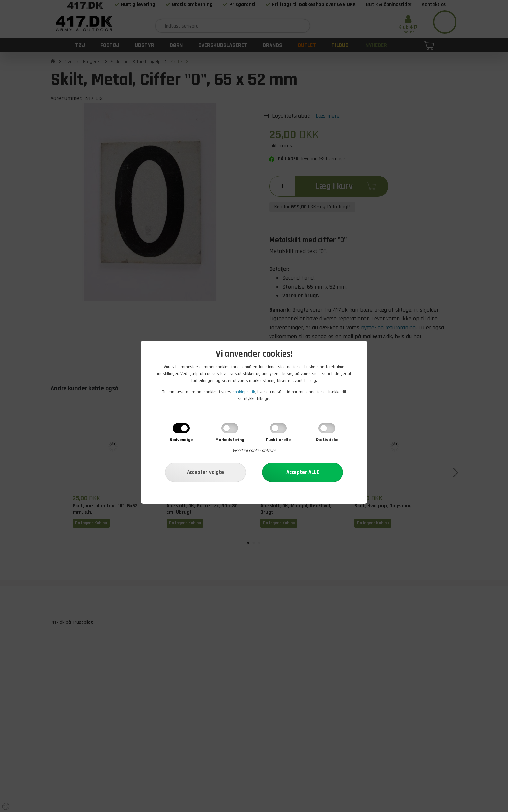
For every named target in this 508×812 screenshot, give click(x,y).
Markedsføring (230, 440)
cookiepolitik (244, 392)
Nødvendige (181, 440)
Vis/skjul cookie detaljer (254, 451)
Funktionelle (278, 440)
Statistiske (327, 440)
